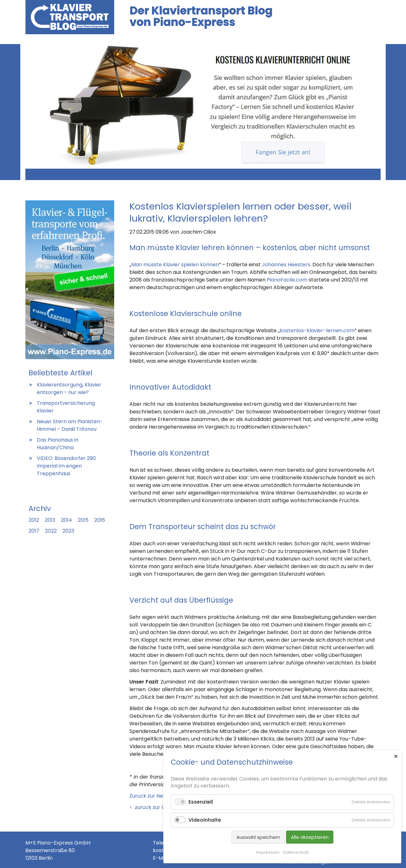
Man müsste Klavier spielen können (175, 265)
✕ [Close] (396, 756)
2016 (100, 520)
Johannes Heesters (286, 265)
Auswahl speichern (258, 837)
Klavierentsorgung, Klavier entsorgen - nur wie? (69, 389)
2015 (83, 520)
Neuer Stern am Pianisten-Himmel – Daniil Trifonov (70, 425)
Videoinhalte (205, 820)
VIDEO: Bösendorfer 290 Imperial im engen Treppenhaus (66, 466)
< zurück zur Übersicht (158, 807)
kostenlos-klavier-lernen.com (317, 330)
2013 (50, 520)
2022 (51, 531)
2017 (34, 531)
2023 (68, 531)
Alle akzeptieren (310, 837)
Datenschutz (296, 852)
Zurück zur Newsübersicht (57, 172)
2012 (34, 520)
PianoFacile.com (287, 280)
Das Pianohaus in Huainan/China (58, 444)
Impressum (268, 852)
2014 (66, 520)
